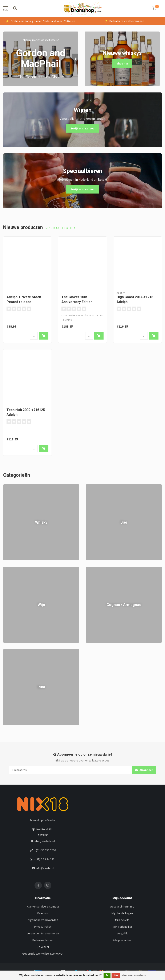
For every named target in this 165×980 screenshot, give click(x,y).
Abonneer (144, 770)
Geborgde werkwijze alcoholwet (43, 954)
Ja (107, 975)
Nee (116, 975)
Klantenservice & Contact (43, 906)
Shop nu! (122, 63)
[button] (6, 59)
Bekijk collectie (60, 228)
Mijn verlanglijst (122, 927)
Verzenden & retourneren (43, 933)
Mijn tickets (122, 920)
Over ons (43, 913)
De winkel (43, 947)
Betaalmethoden (43, 940)
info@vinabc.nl (45, 868)
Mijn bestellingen (122, 913)
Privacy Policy (43, 927)
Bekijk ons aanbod (82, 128)
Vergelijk (122, 933)
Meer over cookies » (134, 975)
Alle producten (122, 940)
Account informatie (122, 906)
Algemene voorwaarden (43, 920)
